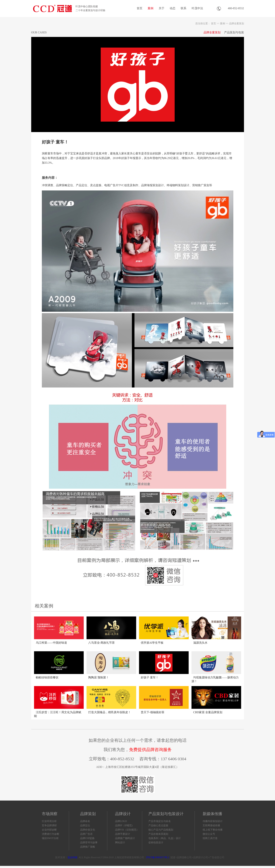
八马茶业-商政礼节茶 (102, 643)
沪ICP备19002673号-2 (158, 857)
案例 (151, 8)
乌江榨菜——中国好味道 (51, 643)
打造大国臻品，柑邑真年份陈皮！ (110, 712)
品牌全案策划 (237, 24)
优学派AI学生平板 (152, 643)
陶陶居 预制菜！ (99, 677)
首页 (140, 8)
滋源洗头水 (200, 643)
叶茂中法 (197, 8)
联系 (184, 8)
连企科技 (73, 857)
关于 (162, 8)
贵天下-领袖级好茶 (153, 712)
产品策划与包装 (234, 32)
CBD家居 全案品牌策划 (208, 712)
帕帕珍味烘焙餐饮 (47, 677)
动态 (173, 8)
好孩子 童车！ (150, 677)
